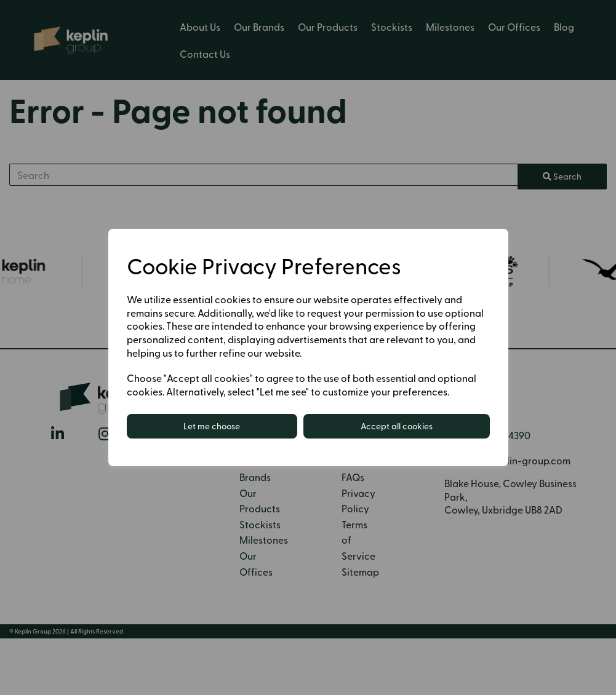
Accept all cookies (397, 426)
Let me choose (212, 426)
